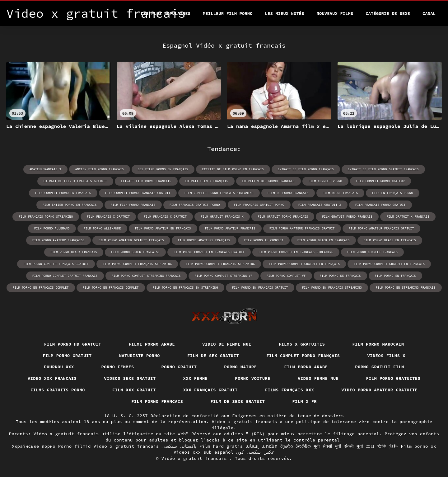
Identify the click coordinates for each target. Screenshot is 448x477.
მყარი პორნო (296, 446)
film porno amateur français (230, 228)
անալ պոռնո (261, 446)
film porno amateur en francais (163, 228)
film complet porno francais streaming (219, 193)
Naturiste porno (140, 356)
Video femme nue (318, 378)
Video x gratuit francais (126, 446)
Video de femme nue (227, 344)
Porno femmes (118, 367)
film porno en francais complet (111, 288)
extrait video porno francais (268, 181)
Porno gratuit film (380, 367)
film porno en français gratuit (260, 288)
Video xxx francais (52, 378)
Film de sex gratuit (213, 356)
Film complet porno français (303, 356)
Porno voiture (253, 378)
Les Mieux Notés (285, 13)
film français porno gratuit (380, 205)
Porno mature (240, 367)
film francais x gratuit (165, 217)
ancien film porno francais (100, 169)
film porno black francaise (135, 252)
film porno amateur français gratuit (381, 228)
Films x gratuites (302, 344)
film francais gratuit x (320, 205)
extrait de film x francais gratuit (75, 181)
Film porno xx (418, 446)
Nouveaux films (335, 13)
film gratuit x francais (408, 217)
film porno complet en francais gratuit (209, 252)
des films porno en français (163, 169)
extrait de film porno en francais (233, 169)
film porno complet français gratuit (56, 264)
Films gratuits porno (58, 390)
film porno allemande (102, 228)
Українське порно (34, 446)
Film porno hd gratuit (73, 344)
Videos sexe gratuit (130, 378)
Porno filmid (75, 446)
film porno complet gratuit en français (304, 264)
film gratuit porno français (283, 217)
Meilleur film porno (228, 13)
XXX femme (196, 378)
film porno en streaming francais (406, 288)
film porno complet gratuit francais (65, 276)
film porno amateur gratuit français (131, 240)
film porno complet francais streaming (220, 264)
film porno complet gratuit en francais (389, 264)
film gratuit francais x (222, 217)
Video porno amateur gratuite (379, 390)
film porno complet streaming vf (224, 276)
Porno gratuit (179, 367)
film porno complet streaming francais (146, 276)
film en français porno (393, 193)
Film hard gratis (221, 446)
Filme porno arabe (152, 344)
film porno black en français (324, 240)
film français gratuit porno (259, 205)
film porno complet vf (286, 276)
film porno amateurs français (204, 240)
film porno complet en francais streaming (296, 252)
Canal (429, 13)
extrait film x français (207, 181)
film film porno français (133, 205)
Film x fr (304, 401)
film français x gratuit (108, 217)
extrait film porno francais (146, 181)
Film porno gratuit (67, 356)
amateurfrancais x (45, 169)
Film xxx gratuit (134, 390)
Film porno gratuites (393, 378)
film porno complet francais (372, 252)
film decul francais (340, 193)
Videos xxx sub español (204, 452)
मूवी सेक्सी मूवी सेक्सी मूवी (338, 446)
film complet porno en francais (63, 193)
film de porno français (288, 193)
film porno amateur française (58, 240)
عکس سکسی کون (255, 452)
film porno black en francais (390, 240)
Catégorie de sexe (388, 13)
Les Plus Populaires (166, 13)
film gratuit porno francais (347, 217)
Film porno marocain (378, 344)
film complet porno (325, 181)
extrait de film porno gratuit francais (383, 169)
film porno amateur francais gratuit (302, 228)
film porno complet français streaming (137, 264)
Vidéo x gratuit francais (196, 458)
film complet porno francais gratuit (138, 193)
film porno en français (395, 276)
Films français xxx (290, 390)
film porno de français (340, 276)
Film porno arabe (306, 367)
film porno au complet (264, 240)
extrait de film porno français (306, 169)
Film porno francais (157, 401)
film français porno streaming (46, 217)
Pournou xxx (59, 367)
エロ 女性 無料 (382, 446)
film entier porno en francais (70, 205)
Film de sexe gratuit (238, 401)
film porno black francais (74, 252)
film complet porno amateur (380, 181)
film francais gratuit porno (195, 205)
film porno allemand (52, 228)
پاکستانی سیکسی (179, 446)
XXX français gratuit (210, 390)
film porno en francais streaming (332, 288)
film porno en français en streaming (185, 288)
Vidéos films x (386, 356)
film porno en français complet (41, 288)
